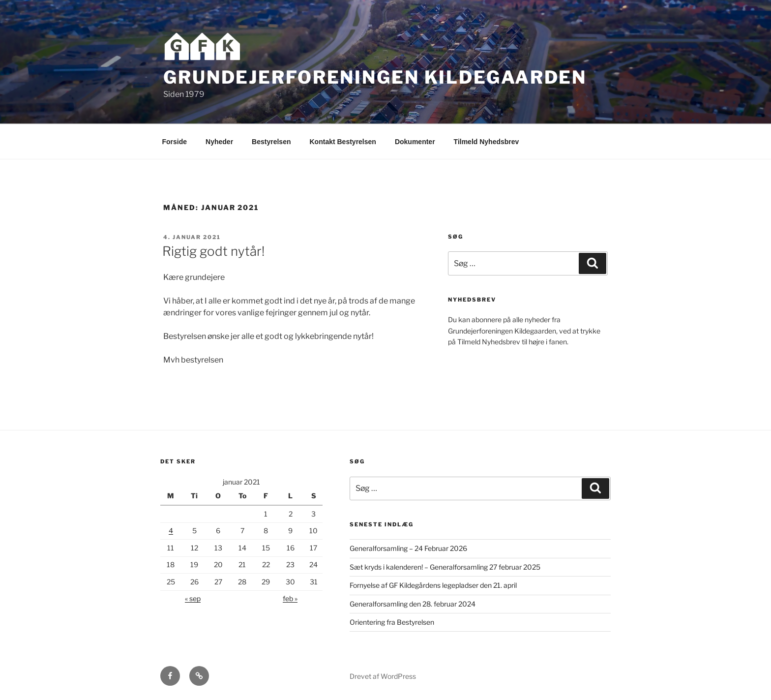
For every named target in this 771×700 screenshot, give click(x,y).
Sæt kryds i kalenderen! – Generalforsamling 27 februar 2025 (445, 567)
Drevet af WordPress (383, 676)
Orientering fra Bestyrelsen (392, 622)
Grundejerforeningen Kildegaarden (375, 77)
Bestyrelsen (271, 142)
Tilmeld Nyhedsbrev (487, 142)
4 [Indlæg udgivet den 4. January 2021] (171, 531)
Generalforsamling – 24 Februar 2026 (408, 548)
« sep (193, 598)
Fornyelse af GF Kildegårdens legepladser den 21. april (433, 585)
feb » (290, 598)
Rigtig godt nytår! (213, 251)
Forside (175, 142)
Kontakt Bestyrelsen (343, 142)
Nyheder (219, 142)
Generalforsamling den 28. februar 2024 (413, 604)
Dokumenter (415, 142)
